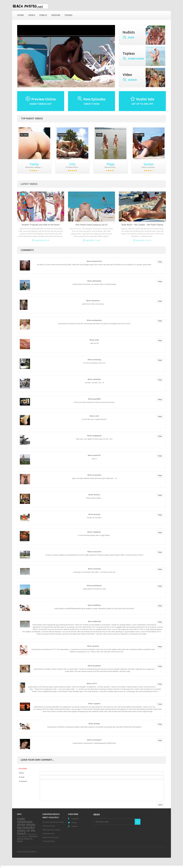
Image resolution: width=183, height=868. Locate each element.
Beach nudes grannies (51, 837)
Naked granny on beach (51, 830)
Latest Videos (29, 184)
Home (21, 15)
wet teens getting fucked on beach (27, 839)
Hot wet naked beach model (53, 822)
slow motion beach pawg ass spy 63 (91, 225)
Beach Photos (32, 852)
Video (32, 15)
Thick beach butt (49, 826)
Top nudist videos (32, 118)
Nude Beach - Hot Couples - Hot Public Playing (142, 225)
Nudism (56, 15)
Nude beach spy (48, 833)
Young (68, 15)
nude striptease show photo (26, 822)
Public (43, 15)
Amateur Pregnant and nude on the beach (41, 225)
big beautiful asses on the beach (26, 831)
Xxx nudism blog (49, 841)
